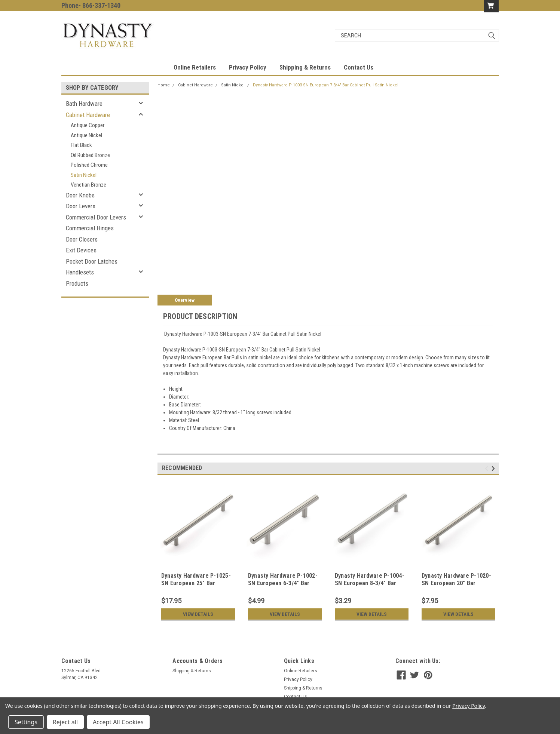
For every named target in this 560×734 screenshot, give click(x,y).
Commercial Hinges (90, 228)
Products (77, 283)
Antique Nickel (86, 135)
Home (164, 85)
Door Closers (82, 239)
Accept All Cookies (118, 722)
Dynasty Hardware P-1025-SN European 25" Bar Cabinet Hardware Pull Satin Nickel (196, 587)
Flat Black (81, 145)
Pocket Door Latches (92, 261)
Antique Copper (88, 125)
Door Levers (81, 206)
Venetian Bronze (88, 185)
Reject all (65, 722)
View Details (198, 614)
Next (494, 469)
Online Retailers (195, 67)
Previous (488, 469)
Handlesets (80, 272)
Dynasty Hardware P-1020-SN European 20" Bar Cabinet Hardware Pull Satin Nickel (456, 587)
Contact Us (359, 67)
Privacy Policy (248, 67)
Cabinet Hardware (88, 115)
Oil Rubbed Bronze (90, 155)
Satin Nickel (84, 175)
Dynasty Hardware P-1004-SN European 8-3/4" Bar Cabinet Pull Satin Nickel (370, 583)
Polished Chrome (89, 165)
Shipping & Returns (305, 67)
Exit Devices (81, 250)
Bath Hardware (84, 104)
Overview (185, 300)
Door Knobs (80, 195)
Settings (26, 722)
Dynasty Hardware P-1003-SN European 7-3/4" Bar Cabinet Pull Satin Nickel (326, 85)
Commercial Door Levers (96, 217)
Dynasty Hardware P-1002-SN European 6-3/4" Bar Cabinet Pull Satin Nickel (283, 583)
